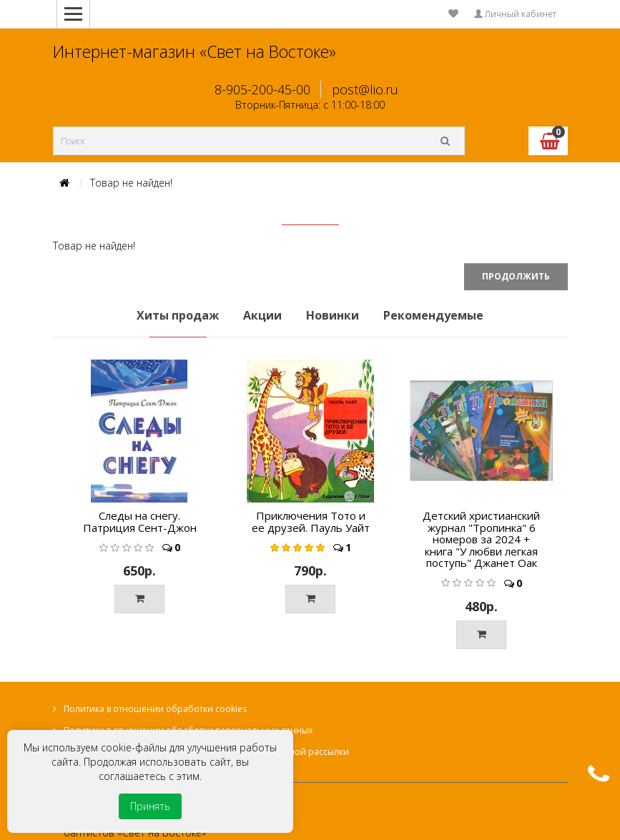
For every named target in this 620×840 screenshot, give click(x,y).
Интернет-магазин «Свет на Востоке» (195, 51)
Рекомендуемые (433, 315)
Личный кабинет (515, 14)
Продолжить (516, 276)
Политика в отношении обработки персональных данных (188, 730)
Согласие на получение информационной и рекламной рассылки (206, 752)
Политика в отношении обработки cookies (155, 709)
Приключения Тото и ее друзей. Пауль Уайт (311, 522)
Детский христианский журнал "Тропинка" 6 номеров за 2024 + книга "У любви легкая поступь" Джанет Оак (481, 539)
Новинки (333, 315)
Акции (262, 315)
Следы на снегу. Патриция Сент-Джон (140, 522)
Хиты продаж (178, 315)
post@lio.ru (365, 89)
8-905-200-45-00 (262, 89)
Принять (150, 806)
